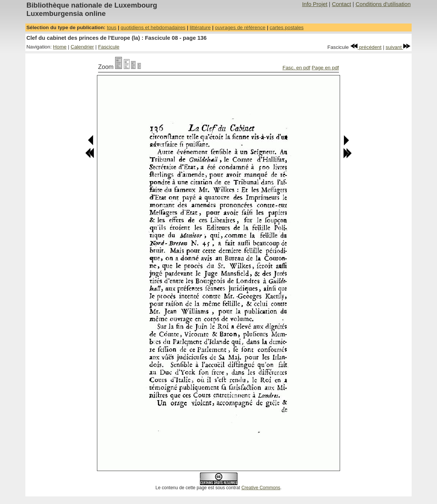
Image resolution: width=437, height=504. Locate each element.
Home (60, 47)
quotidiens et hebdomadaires (153, 27)
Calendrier (83, 47)
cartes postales (287, 27)
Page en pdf (325, 68)
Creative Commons (261, 488)
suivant (398, 47)
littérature (200, 27)
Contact (341, 4)
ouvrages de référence (240, 27)
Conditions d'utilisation (383, 4)
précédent (366, 47)
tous (112, 27)
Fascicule (109, 47)
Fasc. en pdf (296, 68)
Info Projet (315, 4)
